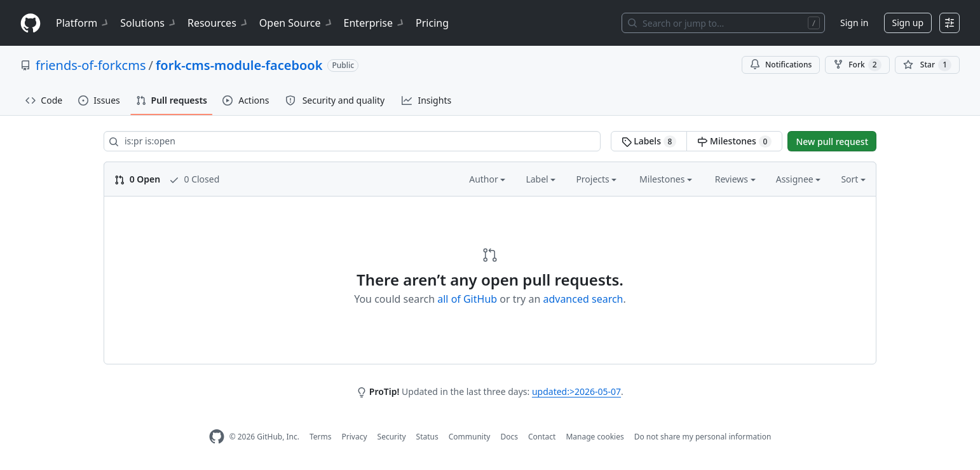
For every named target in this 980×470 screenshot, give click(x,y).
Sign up (908, 23)
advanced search (583, 299)
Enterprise (375, 23)
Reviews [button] (735, 179)
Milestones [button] (666, 179)
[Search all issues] (352, 141)
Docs (509, 437)
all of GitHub (467, 299)
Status (427, 437)
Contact (542, 437)
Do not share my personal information (703, 437)
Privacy (355, 437)
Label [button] (541, 179)
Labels (649, 141)
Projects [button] (596, 179)
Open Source (296, 23)
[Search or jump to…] (723, 23)
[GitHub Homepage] (217, 437)
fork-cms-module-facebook (239, 65)
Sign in (854, 23)
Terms (321, 437)
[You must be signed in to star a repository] (927, 65)
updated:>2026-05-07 (576, 391)
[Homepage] (31, 23)
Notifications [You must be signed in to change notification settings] (781, 65)
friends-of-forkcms (91, 65)
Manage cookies (595, 437)
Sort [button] (853, 179)
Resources (218, 23)
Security (392, 437)
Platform (83, 23)
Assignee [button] (799, 179)
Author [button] (487, 179)
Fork (857, 65)
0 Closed (194, 179)
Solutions (149, 23)
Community (470, 437)
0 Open (137, 179)
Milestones (734, 141)
